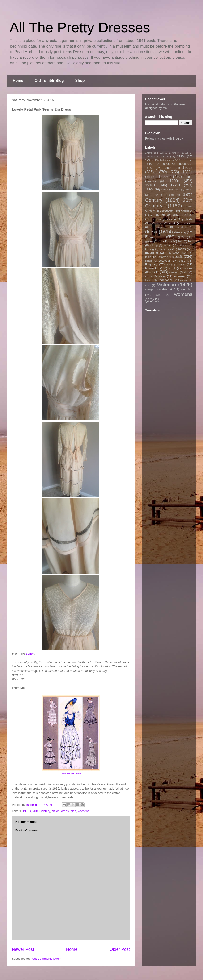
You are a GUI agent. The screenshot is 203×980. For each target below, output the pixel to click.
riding (169, 265)
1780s (181, 156)
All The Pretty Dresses (80, 27)
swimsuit (180, 276)
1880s (188, 172)
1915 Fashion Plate (71, 774)
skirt (155, 272)
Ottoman (163, 257)
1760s (149, 156)
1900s (175, 181)
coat (172, 223)
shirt (172, 268)
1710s (148, 153)
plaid (182, 261)
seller (30, 654)
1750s (185, 153)
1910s (27, 811)
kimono (184, 246)
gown (163, 241)
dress (65, 811)
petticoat (164, 261)
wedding (187, 289)
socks (149, 276)
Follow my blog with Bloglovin (165, 139)
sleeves (174, 272)
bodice (187, 215)
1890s (163, 176)
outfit (179, 257)
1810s (149, 164)
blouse (166, 215)
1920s (176, 185)
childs (56, 811)
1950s (177, 190)
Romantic (152, 268)
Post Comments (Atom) (47, 959)
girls (73, 811)
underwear (165, 280)
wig (158, 295)
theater (149, 280)
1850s (168, 168)
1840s (149, 168)
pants (149, 261)
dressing (180, 232)
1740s (172, 153)
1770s (165, 156)
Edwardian (154, 237)
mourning (152, 253)
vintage (149, 290)
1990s (170, 195)
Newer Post (23, 949)
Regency (151, 264)
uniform (184, 280)
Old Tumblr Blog (49, 81)
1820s (165, 164)
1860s (187, 167)
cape (173, 219)
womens (84, 811)
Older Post (120, 949)
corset (188, 223)
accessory (167, 211)
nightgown (174, 253)
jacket (167, 245)
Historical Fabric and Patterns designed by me (165, 106)
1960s (189, 189)
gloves (149, 241)
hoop (155, 246)
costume (160, 227)
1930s (149, 189)
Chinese (158, 223)
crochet (182, 227)
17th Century (167, 160)
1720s (160, 153)
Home (18, 81)
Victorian (167, 284)
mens (182, 249)
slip (186, 272)
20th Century (41, 811)
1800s (183, 160)
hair (181, 241)
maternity (165, 249)
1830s (182, 164)
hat (190, 241)
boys (159, 219)
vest (148, 285)
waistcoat (166, 289)
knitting (150, 249)
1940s (165, 189)
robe (182, 264)
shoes (188, 268)
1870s (162, 172)
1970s (155, 195)
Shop (80, 81)
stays (162, 276)
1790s (149, 160)
